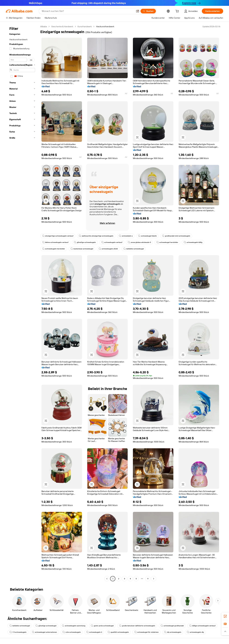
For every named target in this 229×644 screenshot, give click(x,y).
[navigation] (22, 303)
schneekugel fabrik (147, 236)
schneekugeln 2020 (108, 249)
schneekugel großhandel (172, 626)
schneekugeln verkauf (112, 242)
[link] (225, 616)
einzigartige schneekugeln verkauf (58, 236)
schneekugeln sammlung (74, 626)
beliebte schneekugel (134, 249)
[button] (138, 11)
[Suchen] (148, 11)
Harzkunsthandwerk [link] (105, 26)
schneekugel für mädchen (146, 632)
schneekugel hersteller (167, 242)
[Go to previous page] (107, 579)
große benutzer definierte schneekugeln (137, 626)
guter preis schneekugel (102, 626)
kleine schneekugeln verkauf (55, 242)
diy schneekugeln (173, 632)
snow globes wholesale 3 (139, 242)
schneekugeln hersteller (54, 249)
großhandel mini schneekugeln (176, 236)
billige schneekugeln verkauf (202, 626)
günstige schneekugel (46, 626)
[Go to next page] (154, 579)
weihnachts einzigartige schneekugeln (96, 236)
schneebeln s (126, 236)
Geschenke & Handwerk (62, 26)
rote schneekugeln (72, 632)
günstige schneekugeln (85, 242)
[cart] (178, 12)
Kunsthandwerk (85, 26)
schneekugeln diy (195, 632)
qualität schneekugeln (118, 632)
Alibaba (44, 26)
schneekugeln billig (193, 242)
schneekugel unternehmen (44, 632)
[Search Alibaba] (88, 11)
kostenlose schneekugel (82, 249)
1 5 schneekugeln (18, 632)
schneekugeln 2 (94, 632)
